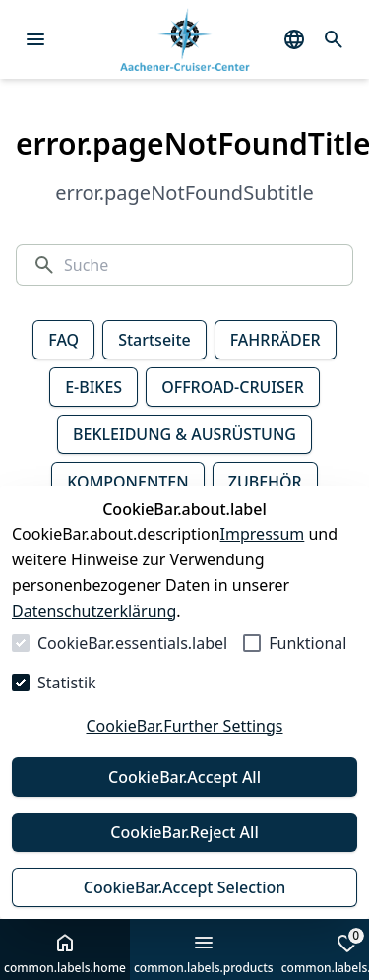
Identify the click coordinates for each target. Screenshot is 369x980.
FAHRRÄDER (276, 340)
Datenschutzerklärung (94, 611)
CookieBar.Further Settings (184, 726)
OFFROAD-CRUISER (233, 387)
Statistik (67, 683)
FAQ (63, 340)
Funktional (307, 643)
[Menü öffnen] (35, 39)
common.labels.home (65, 953)
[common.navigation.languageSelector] (294, 39)
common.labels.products (204, 953)
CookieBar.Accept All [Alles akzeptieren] (184, 777)
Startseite (154, 340)
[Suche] (200, 265)
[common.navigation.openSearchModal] (334, 39)
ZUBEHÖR (265, 482)
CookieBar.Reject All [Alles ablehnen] (184, 832)
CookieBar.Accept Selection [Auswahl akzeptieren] (185, 887)
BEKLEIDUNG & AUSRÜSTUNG (184, 434)
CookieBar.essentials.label (132, 643)
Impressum (263, 534)
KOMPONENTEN (127, 482)
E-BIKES (93, 387)
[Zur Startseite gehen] (184, 40)
